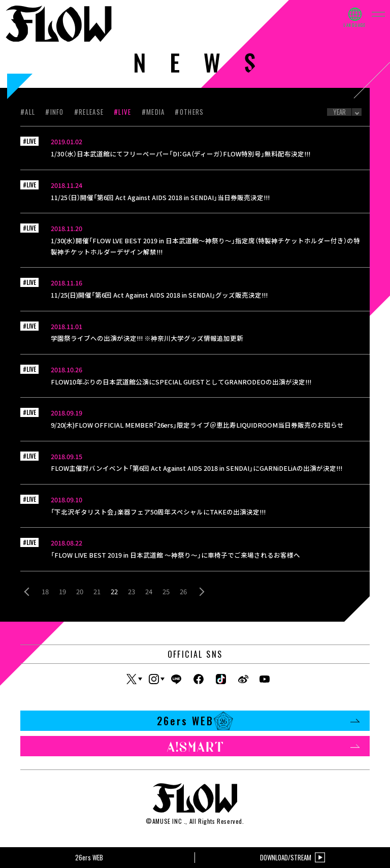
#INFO (55, 112)
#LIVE (123, 112)
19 (62, 591)
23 (132, 591)
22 (114, 591)
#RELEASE (89, 112)
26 (183, 591)
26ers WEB (258, 721)
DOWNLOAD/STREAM (292, 858)
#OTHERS (189, 112)
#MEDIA (153, 112)
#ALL (28, 112)
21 (97, 591)
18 (45, 591)
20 (80, 591)
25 (166, 591)
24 (149, 591)
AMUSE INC (167, 821)
